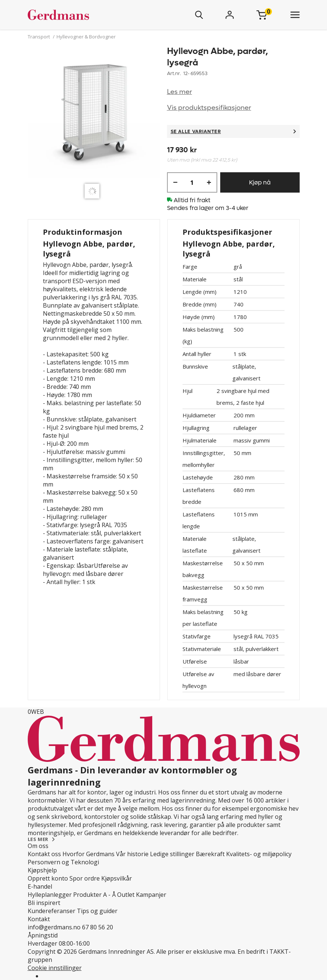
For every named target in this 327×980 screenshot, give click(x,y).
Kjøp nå (260, 182)
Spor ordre (85, 878)
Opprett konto (48, 878)
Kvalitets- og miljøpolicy (259, 854)
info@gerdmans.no (54, 927)
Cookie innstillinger (55, 968)
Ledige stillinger (172, 854)
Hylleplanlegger (50, 895)
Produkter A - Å (94, 895)
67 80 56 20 (98, 927)
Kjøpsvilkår (117, 878)
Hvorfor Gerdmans (88, 854)
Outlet (126, 895)
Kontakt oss (44, 854)
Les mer (180, 92)
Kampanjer (151, 895)
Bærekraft (210, 854)
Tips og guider (97, 911)
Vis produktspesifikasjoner (209, 108)
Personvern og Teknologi (63, 862)
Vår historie (132, 854)
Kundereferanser (52, 911)
